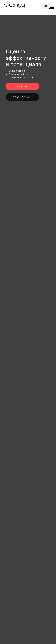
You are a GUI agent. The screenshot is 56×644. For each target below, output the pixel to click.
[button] (22, 97)
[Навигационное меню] (52, 7)
